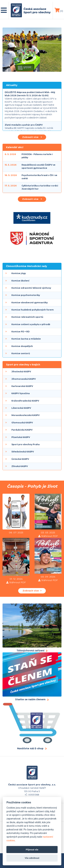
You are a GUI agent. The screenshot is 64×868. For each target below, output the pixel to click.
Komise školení (20, 281)
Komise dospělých (22, 346)
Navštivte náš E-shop (30, 748)
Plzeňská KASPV (21, 437)
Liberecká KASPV (21, 408)
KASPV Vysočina (21, 393)
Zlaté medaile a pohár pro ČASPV (24, 125)
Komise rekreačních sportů (27, 317)
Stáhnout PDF (50, 536)
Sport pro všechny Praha (26, 444)
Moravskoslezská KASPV (26, 415)
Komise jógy (19, 273)
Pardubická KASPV (22, 430)
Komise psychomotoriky (26, 295)
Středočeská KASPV (23, 452)
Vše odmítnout (32, 858)
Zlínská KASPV (20, 466)
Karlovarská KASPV (22, 386)
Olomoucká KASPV (22, 423)
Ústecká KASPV (20, 459)
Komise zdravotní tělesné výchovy (31, 288)
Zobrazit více (32, 137)
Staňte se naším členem (30, 699)
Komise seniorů (21, 353)
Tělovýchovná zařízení (30, 651)
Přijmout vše (32, 850)
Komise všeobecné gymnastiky (30, 303)
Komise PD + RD (20, 332)
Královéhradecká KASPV (25, 401)
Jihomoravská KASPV (24, 379)
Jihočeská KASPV (21, 372)
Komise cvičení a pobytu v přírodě (31, 324)
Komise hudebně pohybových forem (33, 310)
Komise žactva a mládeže (26, 339)
